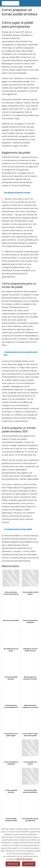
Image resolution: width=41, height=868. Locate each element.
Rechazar (13, 864)
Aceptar (29, 864)
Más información (24, 859)
